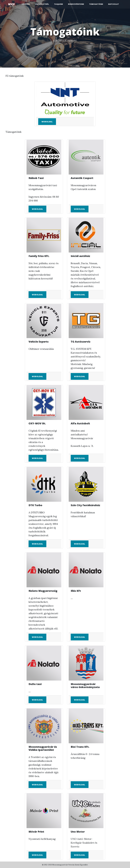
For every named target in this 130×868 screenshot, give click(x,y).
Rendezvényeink (76, 4)
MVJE (11, 4)
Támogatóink (96, 4)
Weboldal (47, 122)
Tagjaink (59, 4)
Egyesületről (42, 4)
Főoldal (26, 4)
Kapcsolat (114, 4)
